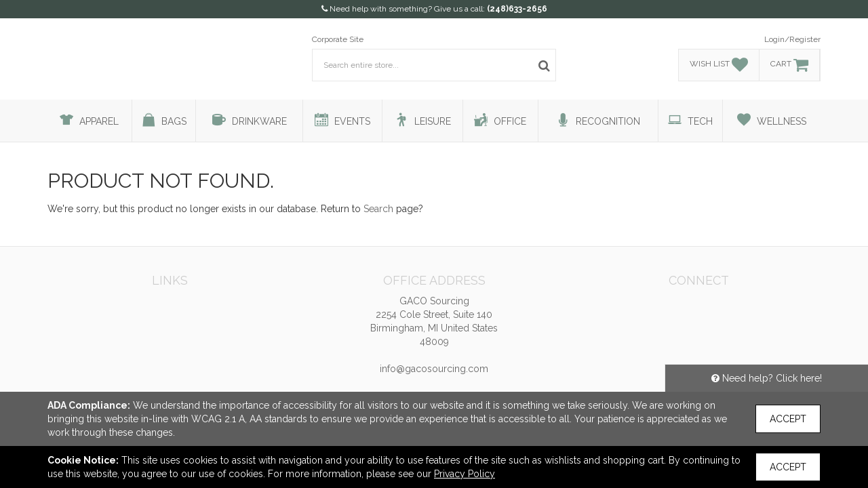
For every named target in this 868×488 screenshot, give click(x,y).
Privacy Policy (465, 474)
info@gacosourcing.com (434, 369)
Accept (788, 419)
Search (378, 209)
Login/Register (792, 39)
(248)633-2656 (517, 9)
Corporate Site (338, 39)
